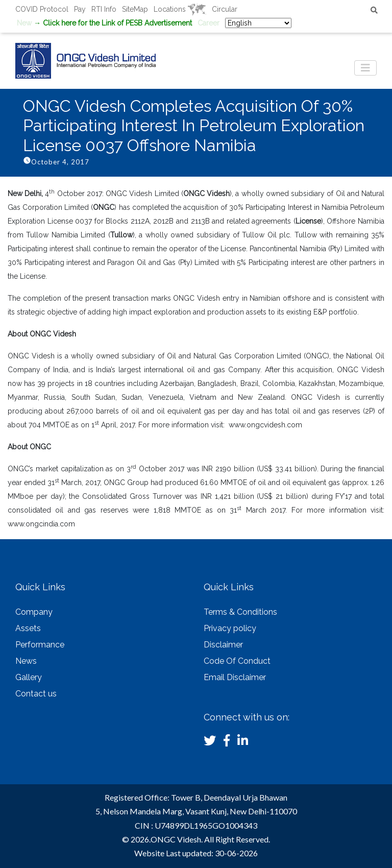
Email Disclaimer (235, 677)
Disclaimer (223, 645)
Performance (40, 645)
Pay (80, 9)
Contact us (36, 694)
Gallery (29, 677)
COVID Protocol (42, 9)
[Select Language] (258, 23)
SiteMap (135, 9)
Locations (180, 9)
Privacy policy (230, 628)
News (26, 661)
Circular (225, 9)
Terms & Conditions (240, 612)
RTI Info (104, 9)
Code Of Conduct (237, 661)
